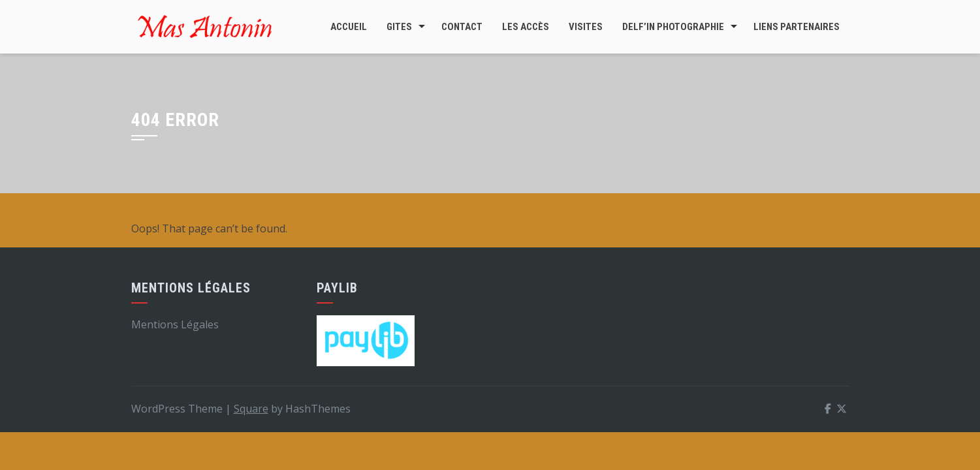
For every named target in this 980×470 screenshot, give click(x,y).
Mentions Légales (175, 324)
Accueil (349, 27)
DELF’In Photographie (673, 27)
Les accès (526, 27)
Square (251, 409)
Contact (462, 27)
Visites (586, 27)
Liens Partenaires (797, 27)
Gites (399, 27)
